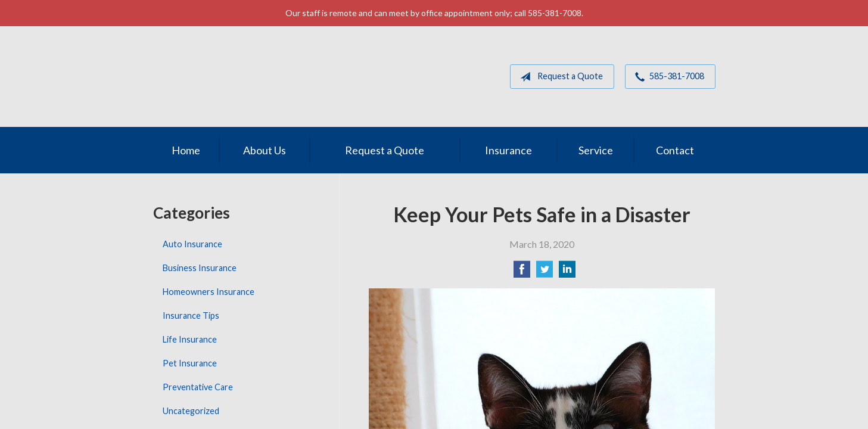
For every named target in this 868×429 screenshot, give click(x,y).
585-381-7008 (667, 77)
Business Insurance (200, 268)
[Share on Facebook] (522, 273)
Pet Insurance (190, 363)
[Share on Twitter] (545, 273)
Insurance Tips (191, 315)
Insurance (508, 150)
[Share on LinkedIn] (567, 273)
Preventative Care (198, 387)
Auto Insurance (192, 244)
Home (186, 150)
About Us (265, 150)
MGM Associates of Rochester (236, 77)
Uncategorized (191, 411)
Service (596, 150)
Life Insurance (190, 339)
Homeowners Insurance (209, 292)
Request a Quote (559, 77)
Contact (675, 150)
